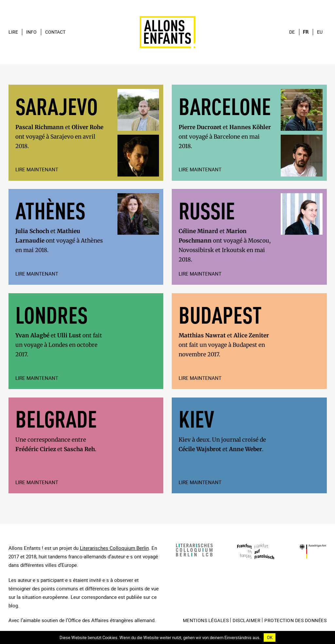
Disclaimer (247, 620)
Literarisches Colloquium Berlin (114, 548)
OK (270, 637)
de (292, 32)
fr (306, 32)
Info (31, 32)
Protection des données (295, 620)
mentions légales (206, 620)
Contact (55, 32)
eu (320, 32)
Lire (13, 32)
